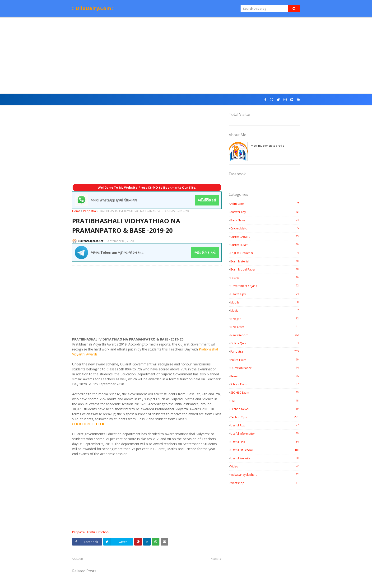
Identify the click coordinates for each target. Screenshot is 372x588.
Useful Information (265, 434)
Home (76, 211)
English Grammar (265, 253)
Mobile (265, 302)
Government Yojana (265, 286)
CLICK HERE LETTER (88, 424)
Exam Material (265, 261)
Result (265, 376)
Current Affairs (265, 237)
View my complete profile (268, 146)
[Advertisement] (186, 56)
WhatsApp (265, 483)
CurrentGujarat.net (91, 241)
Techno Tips (265, 417)
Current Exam (265, 245)
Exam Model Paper (265, 269)
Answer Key (265, 212)
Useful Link (265, 442)
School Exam (265, 384)
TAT (265, 401)
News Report (265, 335)
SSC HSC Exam (265, 392)
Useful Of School (98, 532)
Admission (265, 204)
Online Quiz (265, 343)
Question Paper (265, 368)
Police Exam (265, 360)
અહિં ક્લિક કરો (205, 252)
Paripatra (90, 211)
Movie (265, 310)
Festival (265, 278)
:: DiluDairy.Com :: (93, 8)
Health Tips (265, 294)
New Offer (265, 327)
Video (265, 466)
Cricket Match (265, 228)
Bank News (265, 220)
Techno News (265, 409)
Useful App (265, 425)
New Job (265, 319)
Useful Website (265, 458)
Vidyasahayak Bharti (265, 475)
